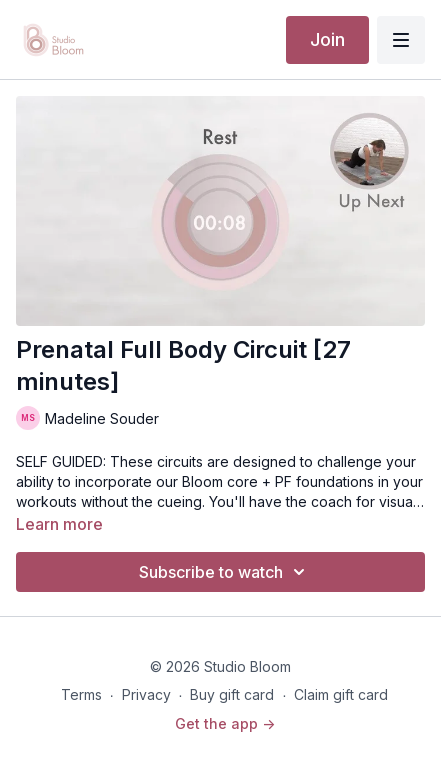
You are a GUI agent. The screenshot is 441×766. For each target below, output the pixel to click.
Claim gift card (341, 694)
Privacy (146, 694)
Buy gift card (232, 694)
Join (327, 39)
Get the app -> (225, 723)
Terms (81, 694)
